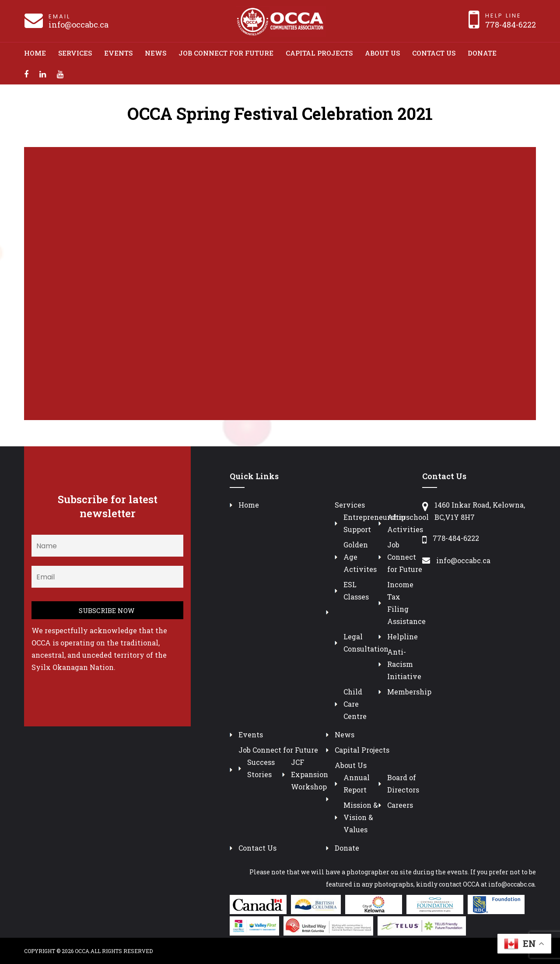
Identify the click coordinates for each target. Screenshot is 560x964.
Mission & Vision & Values (361, 817)
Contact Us (434, 53)
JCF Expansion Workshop (310, 774)
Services (75, 53)
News (156, 53)
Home (35, 53)
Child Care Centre (355, 704)
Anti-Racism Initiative (404, 664)
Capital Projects (319, 53)
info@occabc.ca (79, 25)
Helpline (402, 636)
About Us (382, 53)
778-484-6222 (511, 25)
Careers (400, 805)
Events (118, 53)
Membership (409, 692)
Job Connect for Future (226, 53)
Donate (482, 53)
